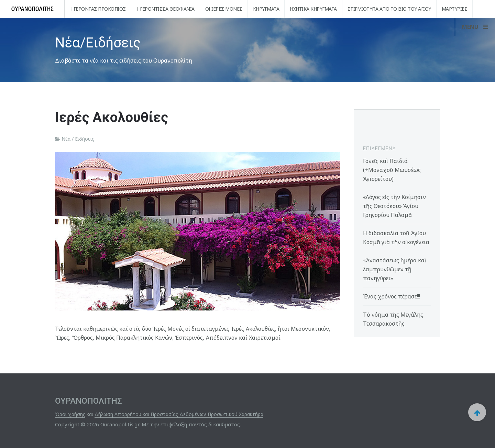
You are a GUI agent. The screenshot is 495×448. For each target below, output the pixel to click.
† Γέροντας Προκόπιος (98, 9)
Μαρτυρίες (455, 9)
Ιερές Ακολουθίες (112, 117)
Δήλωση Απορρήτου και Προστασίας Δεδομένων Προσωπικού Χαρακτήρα (179, 414)
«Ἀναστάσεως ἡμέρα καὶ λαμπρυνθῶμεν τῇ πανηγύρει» (395, 269)
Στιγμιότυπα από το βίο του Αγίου (389, 9)
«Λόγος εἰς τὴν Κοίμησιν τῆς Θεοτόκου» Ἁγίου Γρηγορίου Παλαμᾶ (394, 206)
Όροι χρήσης (70, 414)
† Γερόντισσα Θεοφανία (166, 9)
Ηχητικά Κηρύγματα (313, 9)
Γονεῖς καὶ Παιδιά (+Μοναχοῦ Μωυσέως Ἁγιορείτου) (392, 170)
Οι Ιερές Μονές (224, 9)
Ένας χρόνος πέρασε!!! (392, 296)
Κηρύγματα (266, 9)
